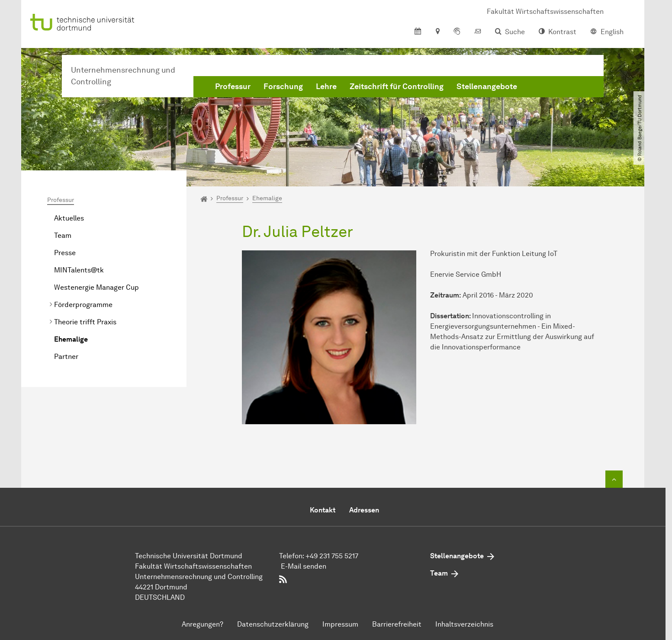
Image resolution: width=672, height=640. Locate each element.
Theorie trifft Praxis (85, 322)
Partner (66, 357)
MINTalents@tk (79, 270)
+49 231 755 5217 (332, 556)
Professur (233, 86)
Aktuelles (69, 218)
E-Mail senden (304, 566)
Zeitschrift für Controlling (397, 86)
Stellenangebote (487, 86)
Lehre (326, 86)
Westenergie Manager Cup (96, 287)
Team (63, 235)
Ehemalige (71, 339)
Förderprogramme (83, 305)
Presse (65, 253)
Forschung (283, 86)
